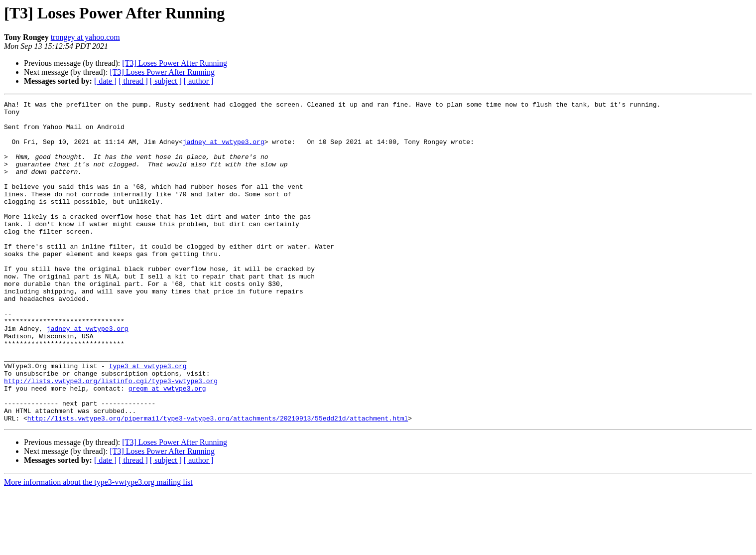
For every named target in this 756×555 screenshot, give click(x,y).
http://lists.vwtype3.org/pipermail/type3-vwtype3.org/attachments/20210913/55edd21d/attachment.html (218, 482)
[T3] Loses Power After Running (175, 63)
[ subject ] (166, 81)
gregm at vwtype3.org (167, 446)
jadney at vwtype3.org (224, 150)
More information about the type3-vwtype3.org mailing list (98, 546)
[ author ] (199, 81)
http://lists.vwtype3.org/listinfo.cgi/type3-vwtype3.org (111, 437)
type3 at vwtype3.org (148, 419)
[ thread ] (133, 81)
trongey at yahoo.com (85, 37)
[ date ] (105, 81)
